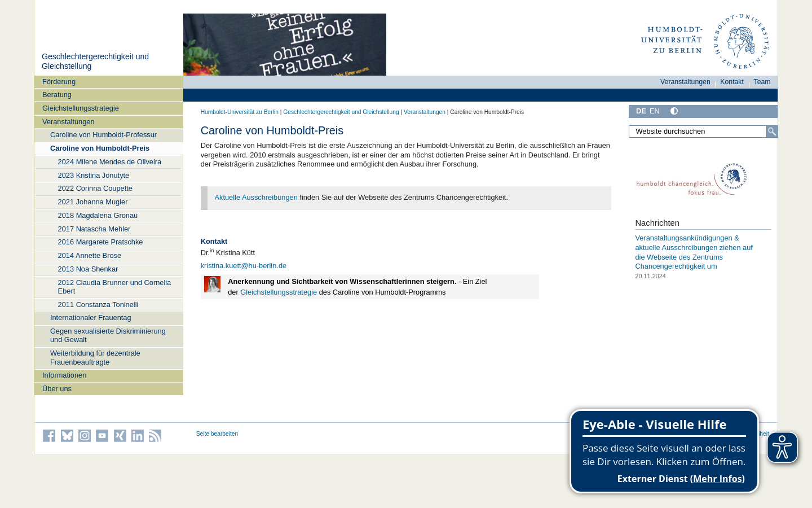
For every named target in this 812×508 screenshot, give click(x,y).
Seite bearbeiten (217, 434)
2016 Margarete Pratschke (101, 242)
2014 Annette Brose (90, 255)
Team (762, 82)
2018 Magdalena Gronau (98, 215)
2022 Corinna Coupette (95, 188)
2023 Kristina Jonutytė (94, 175)
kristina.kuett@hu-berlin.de (244, 266)
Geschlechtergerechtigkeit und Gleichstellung (341, 112)
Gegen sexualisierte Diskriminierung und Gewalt (108, 335)
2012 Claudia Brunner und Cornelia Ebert (115, 287)
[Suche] (772, 132)
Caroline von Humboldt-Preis (100, 148)
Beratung (57, 95)
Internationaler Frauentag (91, 317)
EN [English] (655, 111)
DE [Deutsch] (641, 111)
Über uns (57, 389)
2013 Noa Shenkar (88, 269)
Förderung (59, 82)
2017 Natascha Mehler (94, 229)
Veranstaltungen (69, 122)
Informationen (64, 375)
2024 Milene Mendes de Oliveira (110, 162)
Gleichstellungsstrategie (81, 108)
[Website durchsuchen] (703, 132)
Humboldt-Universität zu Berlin (240, 112)
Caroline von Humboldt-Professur (103, 135)
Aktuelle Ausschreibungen (256, 197)
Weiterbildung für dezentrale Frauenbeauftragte (95, 357)
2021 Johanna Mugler (93, 202)
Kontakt (732, 82)
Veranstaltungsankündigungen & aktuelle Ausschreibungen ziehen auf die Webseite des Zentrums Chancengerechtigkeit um (694, 252)
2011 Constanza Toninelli (98, 305)
